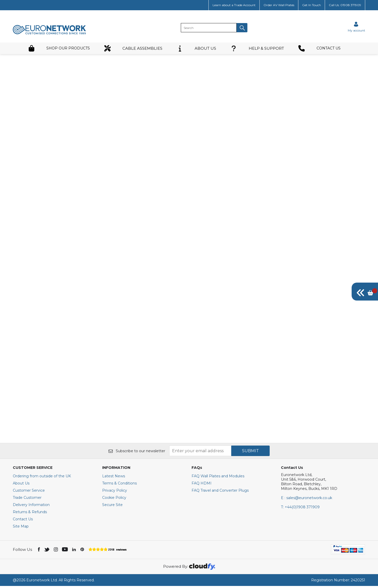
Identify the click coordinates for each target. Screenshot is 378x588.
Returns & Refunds (30, 514)
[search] (209, 28)
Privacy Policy (115, 492)
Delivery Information (31, 507)
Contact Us (23, 521)
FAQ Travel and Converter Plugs (220, 492)
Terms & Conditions (119, 485)
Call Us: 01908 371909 (345, 5)
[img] (365, 292)
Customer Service (29, 492)
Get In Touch (312, 5)
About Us (21, 485)
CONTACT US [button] (319, 48)
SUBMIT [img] (250, 453)
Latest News (114, 478)
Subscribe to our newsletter (137, 453)
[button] (242, 28)
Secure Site (112, 507)
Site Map (21, 528)
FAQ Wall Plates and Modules (218, 478)
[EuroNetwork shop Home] (49, 34)
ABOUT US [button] (197, 48)
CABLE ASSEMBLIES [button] (133, 48)
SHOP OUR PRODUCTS (59, 48)
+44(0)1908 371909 (300, 509)
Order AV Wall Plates (279, 5)
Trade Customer (27, 500)
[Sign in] (356, 27)
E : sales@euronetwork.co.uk (307, 500)
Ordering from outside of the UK (42, 478)
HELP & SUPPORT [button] (257, 48)
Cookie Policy (114, 500)
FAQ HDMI (202, 485)
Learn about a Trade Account (234, 5)
